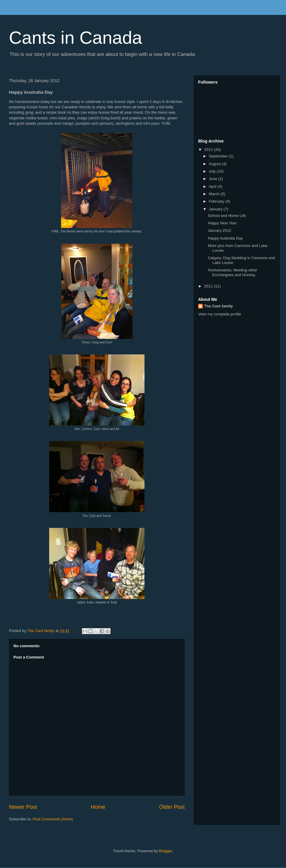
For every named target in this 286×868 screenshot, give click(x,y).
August (215, 164)
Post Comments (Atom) (53, 819)
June (214, 179)
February (217, 201)
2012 (209, 150)
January (216, 209)
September (219, 156)
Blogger (166, 851)
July (213, 171)
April (213, 186)
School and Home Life (227, 216)
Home (98, 807)
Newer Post (23, 807)
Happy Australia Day (225, 238)
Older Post (172, 807)
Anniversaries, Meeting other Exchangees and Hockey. (232, 272)
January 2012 (219, 230)
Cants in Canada (76, 38)
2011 (209, 286)
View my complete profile (220, 314)
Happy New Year (222, 223)
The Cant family (219, 306)
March (215, 194)
